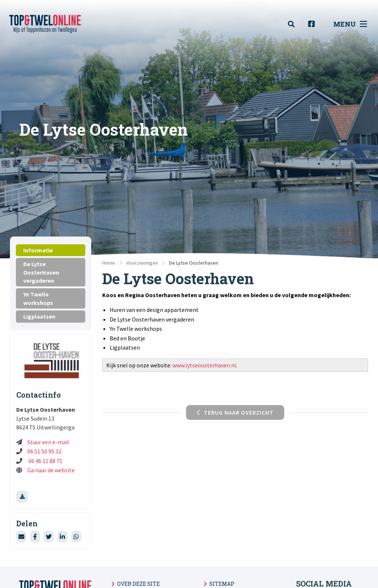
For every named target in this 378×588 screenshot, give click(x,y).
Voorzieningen (142, 263)
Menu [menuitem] (350, 24)
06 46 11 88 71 (45, 461)
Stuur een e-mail (48, 442)
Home (109, 263)
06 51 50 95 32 (44, 451)
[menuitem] (295, 24)
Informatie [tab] (38, 250)
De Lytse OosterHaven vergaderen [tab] (41, 272)
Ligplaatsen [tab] (39, 316)
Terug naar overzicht (235, 412)
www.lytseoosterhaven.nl (204, 365)
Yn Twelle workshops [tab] (38, 298)
